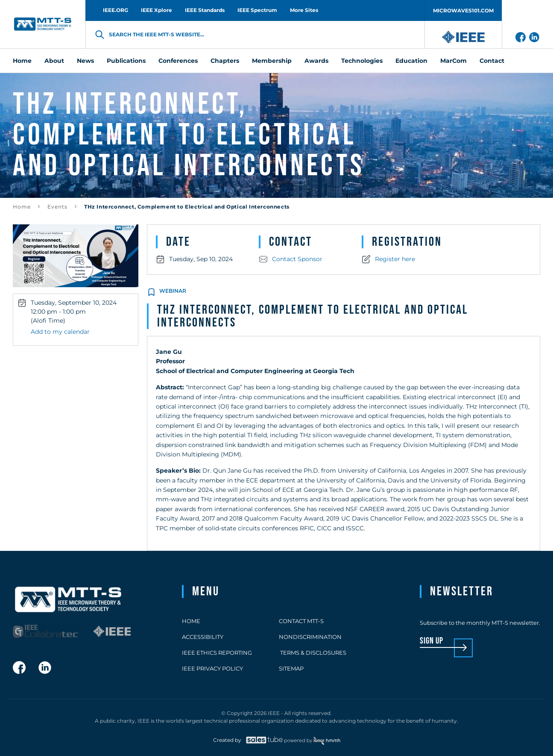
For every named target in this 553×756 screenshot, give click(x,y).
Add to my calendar (60, 332)
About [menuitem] (54, 61)
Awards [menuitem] (316, 61)
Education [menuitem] (411, 61)
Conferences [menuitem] (178, 61)
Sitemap (291, 668)
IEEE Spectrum (257, 10)
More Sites (304, 10)
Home (22, 207)
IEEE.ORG (116, 10)
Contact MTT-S (301, 621)
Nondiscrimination (310, 637)
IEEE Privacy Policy (212, 668)
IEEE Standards (205, 10)
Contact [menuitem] (492, 61)
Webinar (173, 291)
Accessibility (203, 637)
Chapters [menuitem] (225, 61)
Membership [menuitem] (272, 61)
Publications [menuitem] (126, 61)
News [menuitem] (85, 61)
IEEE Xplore (157, 10)
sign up (432, 641)
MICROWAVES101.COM (463, 10)
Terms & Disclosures (313, 653)
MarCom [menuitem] (454, 61)
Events (57, 207)
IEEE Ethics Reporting (217, 653)
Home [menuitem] (22, 61)
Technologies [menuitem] (362, 61)
